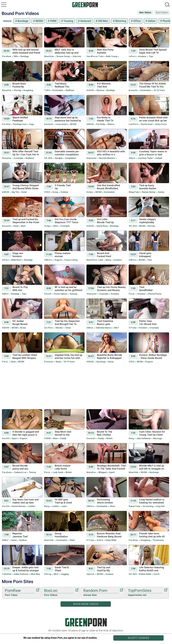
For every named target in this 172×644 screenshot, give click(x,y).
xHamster (92, 158)
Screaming (148, 506)
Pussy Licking (71, 260)
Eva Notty (101, 124)
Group (55, 192)
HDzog (48, 574)
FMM (53, 21)
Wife (16, 56)
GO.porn (49, 328)
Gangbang (28, 90)
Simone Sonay (63, 56)
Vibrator (59, 328)
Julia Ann (76, 56)
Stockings (101, 362)
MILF (116, 328)
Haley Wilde (111, 540)
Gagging (65, 574)
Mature (111, 124)
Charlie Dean (147, 124)
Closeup (73, 294)
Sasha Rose (102, 226)
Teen (149, 260)
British (109, 438)
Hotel (16, 226)
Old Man (103, 21)
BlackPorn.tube (95, 260)
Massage (157, 438)
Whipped (103, 472)
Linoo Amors (62, 124)
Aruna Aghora (61, 294)
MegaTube (134, 192)
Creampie (19, 158)
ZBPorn (48, 260)
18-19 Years (159, 90)
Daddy (63, 438)
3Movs (132, 158)
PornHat (6, 124)
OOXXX (90, 90)
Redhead (69, 90)
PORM (47, 438)
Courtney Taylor (145, 158)
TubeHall (7, 574)
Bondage (23, 21)
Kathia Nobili (145, 574)
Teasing (68, 21)
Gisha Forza (161, 124)
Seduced (85, 21)
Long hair (160, 506)
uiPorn (5, 260)
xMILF (5, 294)
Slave (13, 362)
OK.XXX (48, 158)
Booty (58, 362)
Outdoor (64, 192)
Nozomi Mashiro (107, 158)
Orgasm (58, 260)
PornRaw (7, 56)
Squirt (14, 438)
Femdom (143, 328)
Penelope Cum (20, 124)
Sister (24, 192)
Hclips (90, 192)
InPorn (132, 56)
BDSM (39, 21)
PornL (132, 294)
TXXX (47, 90)
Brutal (23, 328)
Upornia (91, 574)
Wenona (100, 90)
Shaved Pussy (154, 294)
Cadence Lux (20, 472)
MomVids (49, 56)
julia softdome (144, 438)
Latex (64, 506)
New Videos (145, 13)
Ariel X (100, 540)
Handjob (59, 158)
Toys (151, 56)
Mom (23, 226)
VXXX (47, 192)
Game (14, 540)
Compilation (70, 158)
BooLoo (59, 593)
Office (137, 21)
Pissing (17, 90)
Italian (151, 21)
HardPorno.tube (95, 56)
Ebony (108, 260)
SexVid (6, 438)
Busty (111, 362)
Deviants (133, 90)
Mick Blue (35, 574)
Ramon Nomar (149, 192)
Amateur (142, 56)
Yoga (31, 124)
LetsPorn (133, 124)
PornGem (7, 472)
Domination (58, 90)
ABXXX (90, 124)
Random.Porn (101, 593)
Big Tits (15, 192)
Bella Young (112, 56)
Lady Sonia (58, 472)
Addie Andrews (21, 574)
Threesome (158, 540)
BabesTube (135, 506)
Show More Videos (86, 604)
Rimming (120, 21)
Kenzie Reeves (19, 506)
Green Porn (86, 622)
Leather (31, 506)
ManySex (7, 90)
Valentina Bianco (104, 328)
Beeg (131, 438)
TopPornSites (145, 593)
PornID (48, 294)
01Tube (133, 328)
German (151, 226)
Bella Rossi (17, 260)
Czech (156, 574)
